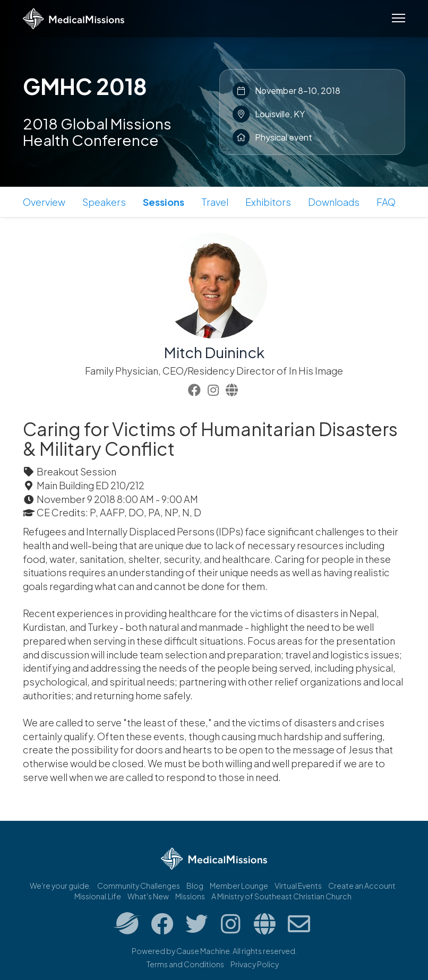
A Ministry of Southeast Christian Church (281, 896)
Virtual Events (298, 886)
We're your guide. (60, 886)
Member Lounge (239, 886)
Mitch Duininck (214, 352)
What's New (148, 896)
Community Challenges (139, 886)
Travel (215, 202)
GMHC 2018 (85, 86)
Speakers (104, 202)
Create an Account (362, 886)
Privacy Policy (255, 964)
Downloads (334, 202)
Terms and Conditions (185, 964)
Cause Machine (203, 951)
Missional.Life (98, 896)
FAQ (386, 202)
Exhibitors (268, 202)
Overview (44, 202)
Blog (195, 886)
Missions (190, 896)
